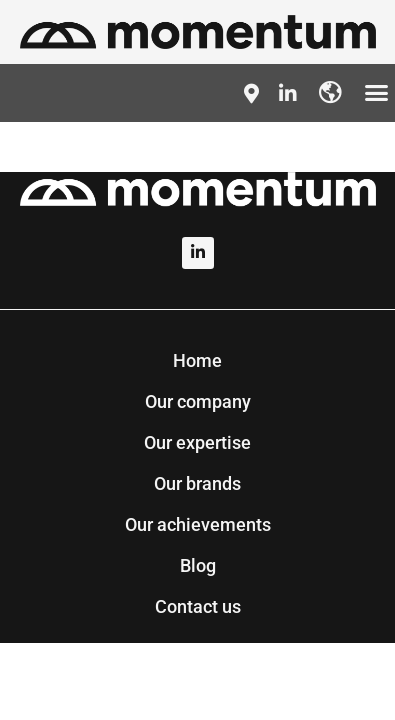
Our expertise (197, 442)
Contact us (198, 606)
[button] (377, 93)
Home (197, 360)
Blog (198, 565)
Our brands (197, 483)
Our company (198, 401)
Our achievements (198, 524)
